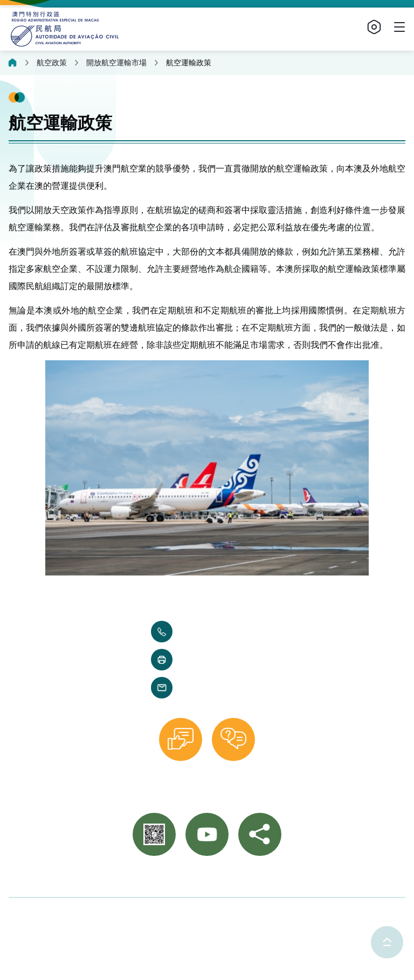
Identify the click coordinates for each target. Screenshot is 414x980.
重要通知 (222, 879)
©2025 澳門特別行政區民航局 (66, 915)
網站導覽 (266, 879)
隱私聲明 (155, 915)
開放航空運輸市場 (116, 63)
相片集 (181, 879)
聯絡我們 (140, 879)
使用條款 (203, 915)
